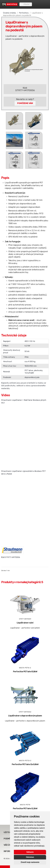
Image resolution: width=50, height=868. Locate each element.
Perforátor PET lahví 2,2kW (25, 808)
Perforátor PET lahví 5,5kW (25, 672)
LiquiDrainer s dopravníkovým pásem (25, 716)
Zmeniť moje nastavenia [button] (30, 862)
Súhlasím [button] (30, 852)
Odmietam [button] (30, 857)
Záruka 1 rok (5, 571)
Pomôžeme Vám (25, 103)
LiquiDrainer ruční (25, 623)
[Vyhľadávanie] (26, 4)
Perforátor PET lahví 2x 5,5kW (25, 764)
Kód (3, 557)
